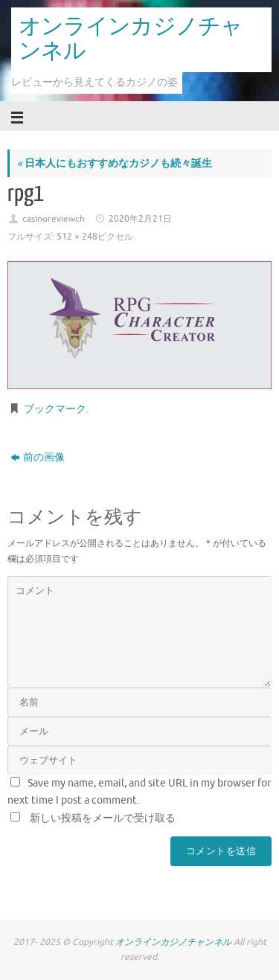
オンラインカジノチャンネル (131, 39)
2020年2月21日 (140, 219)
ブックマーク (55, 409)
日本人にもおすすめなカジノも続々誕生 (115, 163)
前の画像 (38, 457)
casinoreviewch (54, 219)
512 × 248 (77, 237)
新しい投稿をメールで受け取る (103, 818)
